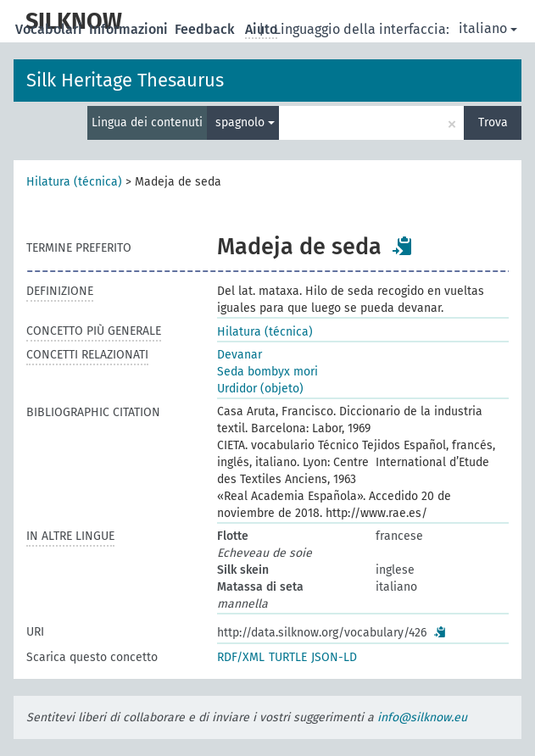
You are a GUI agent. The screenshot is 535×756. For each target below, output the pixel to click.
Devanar (240, 355)
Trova (493, 122)
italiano (488, 28)
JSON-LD (334, 657)
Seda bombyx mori (267, 372)
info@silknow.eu (422, 717)
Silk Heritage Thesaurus (125, 80)
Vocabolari (50, 29)
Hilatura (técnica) (74, 182)
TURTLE (288, 657)
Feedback (206, 29)
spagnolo (245, 122)
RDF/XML (241, 657)
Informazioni (130, 29)
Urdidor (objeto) (260, 389)
